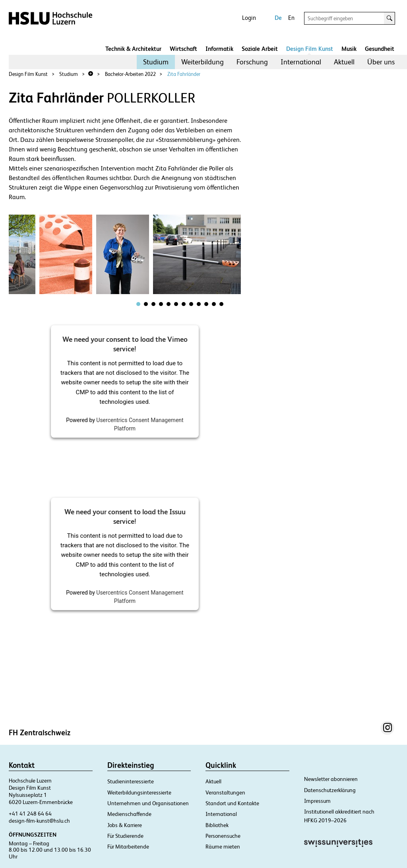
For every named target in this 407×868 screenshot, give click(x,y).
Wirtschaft (183, 49)
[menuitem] (156, 62)
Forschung (252, 62)
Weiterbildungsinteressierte (139, 792)
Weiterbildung (203, 62)
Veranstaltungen (225, 792)
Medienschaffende (129, 814)
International (301, 62)
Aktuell (344, 62)
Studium (156, 62)
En (291, 18)
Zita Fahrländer (184, 74)
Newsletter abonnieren (331, 779)
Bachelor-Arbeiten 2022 (130, 74)
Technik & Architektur (133, 49)
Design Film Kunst (310, 49)
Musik (349, 49)
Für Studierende (125, 836)
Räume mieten (223, 847)
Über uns (381, 62)
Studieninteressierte (131, 781)
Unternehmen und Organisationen (148, 803)
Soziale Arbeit (260, 49)
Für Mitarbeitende (128, 847)
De (278, 18)
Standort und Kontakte (232, 803)
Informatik (219, 49)
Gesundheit (380, 49)
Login (249, 18)
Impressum (317, 801)
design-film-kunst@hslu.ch (39, 821)
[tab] (138, 304)
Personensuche (223, 836)
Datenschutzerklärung (330, 790)
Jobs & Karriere (125, 825)
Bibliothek (217, 825)
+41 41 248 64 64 (30, 814)
